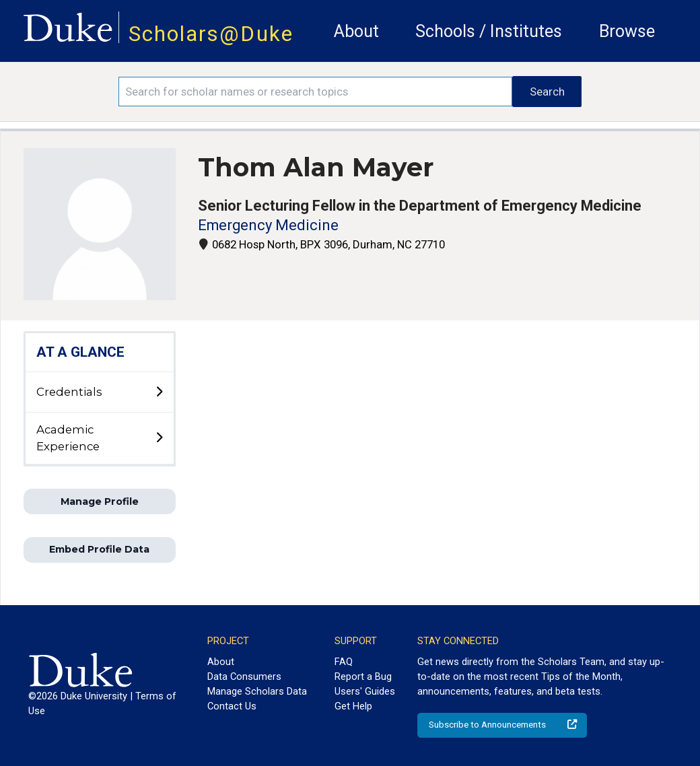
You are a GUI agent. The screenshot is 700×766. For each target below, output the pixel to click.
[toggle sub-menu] (159, 392)
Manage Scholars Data (257, 691)
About (356, 31)
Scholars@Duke (211, 34)
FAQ (344, 662)
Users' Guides (365, 691)
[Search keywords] (315, 92)
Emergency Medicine (268, 225)
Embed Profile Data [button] (99, 549)
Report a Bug (363, 676)
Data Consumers (244, 676)
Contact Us (232, 706)
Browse (627, 31)
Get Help (353, 706)
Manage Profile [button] (100, 501)
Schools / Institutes (489, 31)
